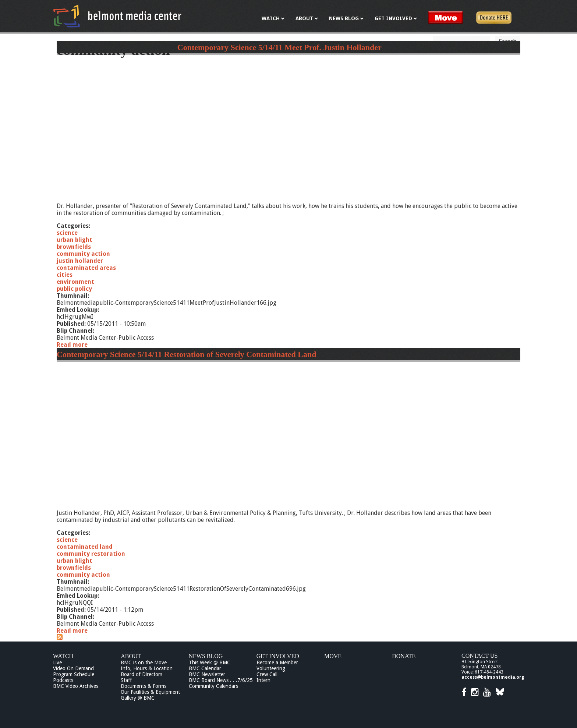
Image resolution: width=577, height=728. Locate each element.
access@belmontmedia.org (493, 677)
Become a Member (277, 662)
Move (333, 656)
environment (75, 282)
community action (83, 254)
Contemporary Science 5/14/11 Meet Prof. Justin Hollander (279, 47)
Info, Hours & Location (147, 668)
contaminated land (85, 547)
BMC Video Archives (76, 686)
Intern (263, 680)
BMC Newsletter (207, 674)
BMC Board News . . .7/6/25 (221, 680)
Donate (404, 656)
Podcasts (63, 680)
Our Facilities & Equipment (150, 692)
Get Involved (278, 656)
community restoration (91, 554)
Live (57, 662)
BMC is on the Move (144, 662)
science (67, 233)
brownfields (74, 247)
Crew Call (267, 674)
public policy (74, 289)
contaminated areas (86, 268)
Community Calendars (213, 686)
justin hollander (80, 261)
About (131, 656)
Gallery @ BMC (138, 698)
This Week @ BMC (210, 662)
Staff (126, 680)
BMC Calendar (205, 668)
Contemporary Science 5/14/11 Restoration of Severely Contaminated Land (186, 354)
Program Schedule (74, 674)
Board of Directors (141, 674)
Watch (63, 656)
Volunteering (271, 668)
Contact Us (479, 656)
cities (65, 275)
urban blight (75, 240)
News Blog (206, 656)
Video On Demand (73, 668)
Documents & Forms (144, 686)
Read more (72, 345)
